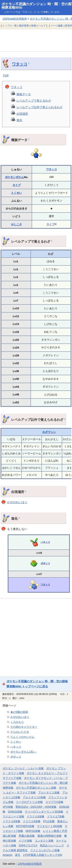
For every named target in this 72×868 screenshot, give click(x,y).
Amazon (8, 855)
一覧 (14, 26)
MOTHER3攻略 (25, 826)
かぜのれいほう (17, 502)
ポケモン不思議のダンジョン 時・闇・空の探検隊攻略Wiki (37, 6)
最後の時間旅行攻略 (50, 836)
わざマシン (49, 432)
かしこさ (17, 224)
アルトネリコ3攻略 (34, 797)
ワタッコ (20, 64)
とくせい (17, 193)
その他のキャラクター (24, 727)
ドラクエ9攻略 (32, 821)
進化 (19, 120)
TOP (6, 75)
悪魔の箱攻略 (27, 836)
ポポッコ (45, 563)
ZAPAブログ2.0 (28, 845)
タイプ (17, 185)
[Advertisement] (36, 40)
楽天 (18, 855)
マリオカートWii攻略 (49, 826)
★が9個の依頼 (19, 712)
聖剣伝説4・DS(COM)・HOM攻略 (36, 807)
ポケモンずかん (14, 177)
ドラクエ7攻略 (56, 816)
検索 (34, 26)
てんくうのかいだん (22, 737)
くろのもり (17, 722)
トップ (6, 26)
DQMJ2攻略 (15, 812)
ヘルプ (42, 26)
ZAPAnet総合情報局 (15, 19)
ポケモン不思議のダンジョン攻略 (36, 788)
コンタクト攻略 (44, 841)
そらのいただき (20, 732)
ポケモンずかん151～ (23, 752)
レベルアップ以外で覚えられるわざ (40, 107)
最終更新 (24, 26)
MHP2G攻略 (33, 831)
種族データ (24, 94)
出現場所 (22, 114)
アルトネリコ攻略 (49, 792)
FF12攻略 (49, 821)
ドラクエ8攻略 (12, 821)
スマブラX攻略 (54, 802)
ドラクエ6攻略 (36, 816)
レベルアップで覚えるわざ (34, 101)
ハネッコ (45, 542)
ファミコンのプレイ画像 (45, 850)
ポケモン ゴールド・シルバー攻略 (23, 768)
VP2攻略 (8, 807)
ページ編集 (57, 26)
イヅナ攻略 (25, 841)
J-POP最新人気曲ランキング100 (43, 855)
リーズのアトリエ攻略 (29, 802)
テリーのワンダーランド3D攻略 (44, 812)
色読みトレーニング (52, 845)
